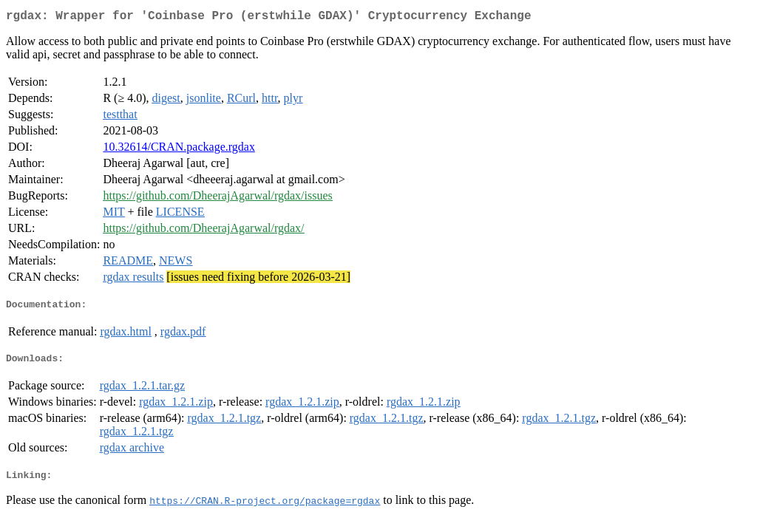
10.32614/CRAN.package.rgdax (179, 150)
